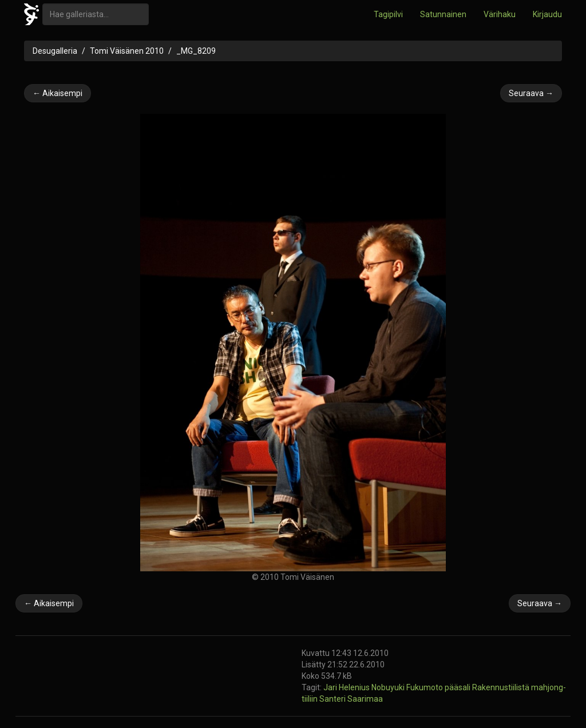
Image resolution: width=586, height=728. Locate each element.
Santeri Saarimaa (351, 699)
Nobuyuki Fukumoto (408, 687)
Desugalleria (55, 51)
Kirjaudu (547, 14)
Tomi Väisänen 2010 (127, 51)
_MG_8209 (196, 51)
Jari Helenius (347, 687)
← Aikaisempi (58, 93)
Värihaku (500, 14)
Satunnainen (443, 14)
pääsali (458, 687)
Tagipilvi (388, 14)
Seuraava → (531, 93)
